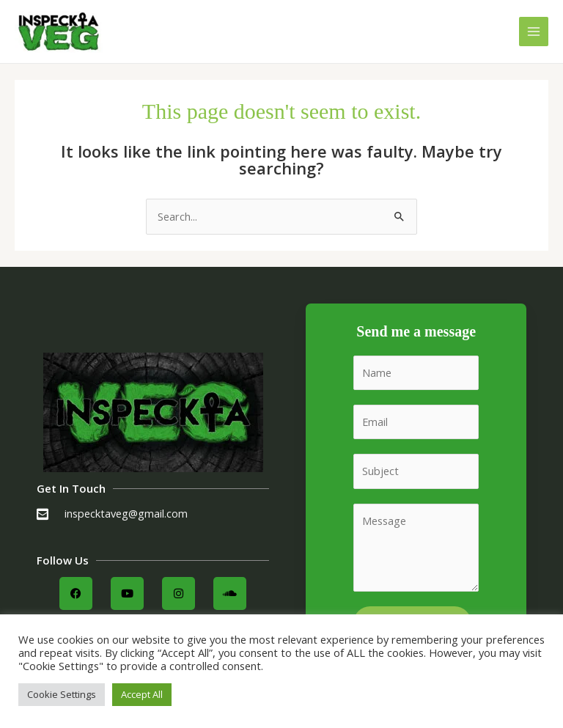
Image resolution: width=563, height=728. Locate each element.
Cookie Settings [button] (62, 694)
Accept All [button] (142, 694)
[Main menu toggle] (534, 32)
